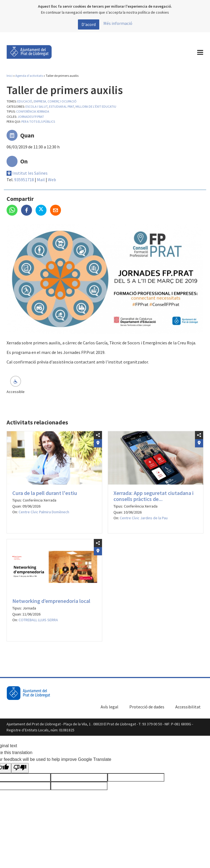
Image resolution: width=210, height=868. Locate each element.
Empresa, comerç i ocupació (55, 101)
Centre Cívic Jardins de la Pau (144, 518)
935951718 (24, 180)
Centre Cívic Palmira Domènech (44, 512)
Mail (41, 180)
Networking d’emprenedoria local (51, 601)
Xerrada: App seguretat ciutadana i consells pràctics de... (154, 496)
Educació (25, 101)
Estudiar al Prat (62, 106)
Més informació (118, 23)
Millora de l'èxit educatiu (96, 106)
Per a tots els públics (38, 121)
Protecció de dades (147, 707)
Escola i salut (37, 106)
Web (52, 180)
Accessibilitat (188, 707)
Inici (10, 76)
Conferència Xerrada (33, 111)
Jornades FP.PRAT (31, 117)
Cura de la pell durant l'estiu (45, 493)
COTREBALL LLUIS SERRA (38, 620)
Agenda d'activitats (29, 76)
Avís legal (110, 707)
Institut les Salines (30, 173)
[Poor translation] (20, 768)
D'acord (89, 24)
